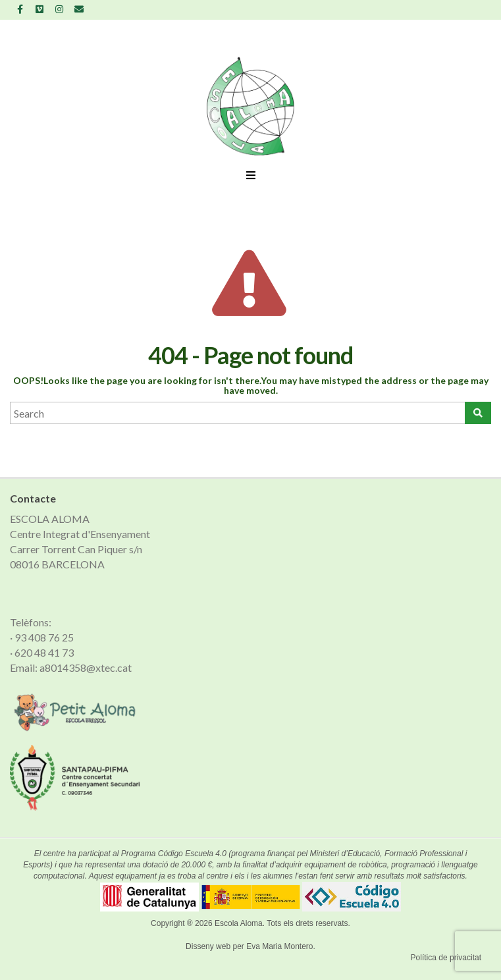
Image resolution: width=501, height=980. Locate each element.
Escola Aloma (239, 923)
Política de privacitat (446, 958)
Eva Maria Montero (279, 946)
